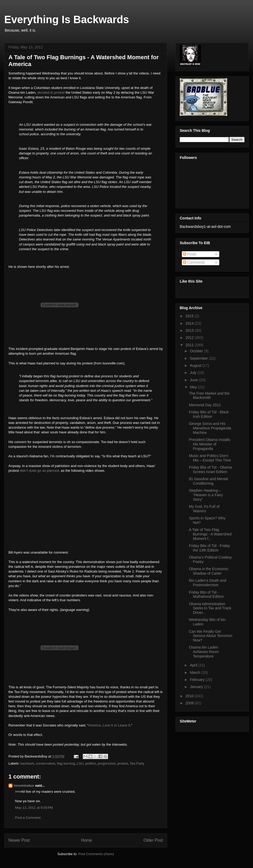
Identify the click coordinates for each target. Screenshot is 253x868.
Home (87, 840)
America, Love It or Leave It (109, 725)
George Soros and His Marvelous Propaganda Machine (210, 428)
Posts (190, 254)
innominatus (24, 786)
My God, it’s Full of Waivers (204, 509)
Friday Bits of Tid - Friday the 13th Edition (210, 548)
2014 (190, 323)
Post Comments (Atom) (96, 854)
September (199, 358)
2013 (190, 330)
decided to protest (51, 92)
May (194, 387)
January (197, 687)
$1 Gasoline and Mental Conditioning (208, 481)
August (196, 365)
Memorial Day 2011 (205, 405)
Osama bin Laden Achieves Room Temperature (204, 652)
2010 (190, 696)
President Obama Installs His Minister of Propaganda (210, 444)
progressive (107, 763)
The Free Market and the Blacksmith (209, 396)
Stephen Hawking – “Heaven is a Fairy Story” (206, 495)
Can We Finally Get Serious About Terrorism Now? (211, 636)
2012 (190, 338)
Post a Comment (28, 818)
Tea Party (137, 763)
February (198, 680)
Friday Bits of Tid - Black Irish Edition (209, 414)
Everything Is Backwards (67, 19)
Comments (194, 262)
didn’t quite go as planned (39, 471)
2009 (190, 703)
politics (91, 763)
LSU (80, 763)
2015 (190, 316)
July (194, 373)
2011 (190, 345)
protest (123, 763)
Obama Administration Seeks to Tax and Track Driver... (210, 608)
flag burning (66, 763)
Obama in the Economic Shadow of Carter (209, 571)
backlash (27, 763)
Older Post (153, 840)
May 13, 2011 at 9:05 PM (34, 808)
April (194, 665)
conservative (45, 763)
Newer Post (19, 840)
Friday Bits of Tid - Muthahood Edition (206, 594)
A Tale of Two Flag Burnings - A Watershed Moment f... (210, 534)
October (197, 351)
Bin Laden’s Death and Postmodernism (208, 583)
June (194, 380)
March (195, 673)
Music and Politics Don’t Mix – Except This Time (210, 458)
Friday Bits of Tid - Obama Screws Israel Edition (210, 470)
